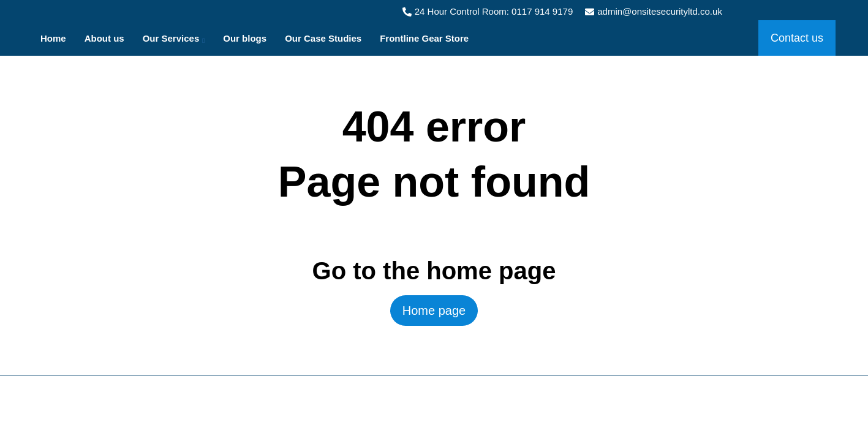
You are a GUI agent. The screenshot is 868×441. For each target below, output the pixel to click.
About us (104, 38)
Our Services (174, 40)
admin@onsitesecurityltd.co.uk (654, 11)
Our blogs (245, 38)
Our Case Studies (323, 38)
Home (53, 38)
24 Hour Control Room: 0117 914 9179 (488, 11)
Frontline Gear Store (424, 38)
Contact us (797, 38)
